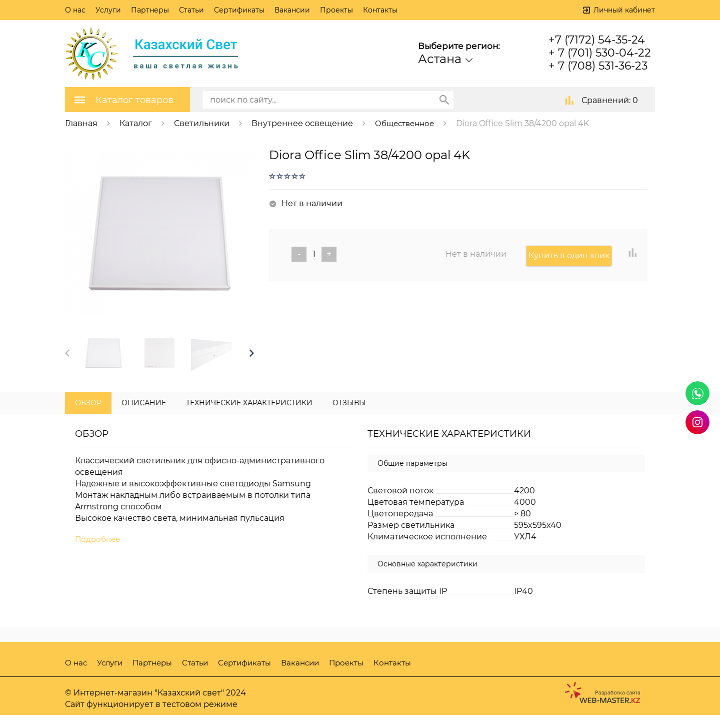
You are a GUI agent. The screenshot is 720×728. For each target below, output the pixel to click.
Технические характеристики (249, 416)
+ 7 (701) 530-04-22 (600, 53)
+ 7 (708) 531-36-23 (598, 66)
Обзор (88, 416)
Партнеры (150, 10)
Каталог (136, 123)
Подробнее (99, 553)
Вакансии (292, 10)
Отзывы (349, 416)
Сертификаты (239, 10)
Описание (144, 416)
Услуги (108, 10)
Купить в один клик (571, 253)
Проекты (336, 10)
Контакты (380, 10)
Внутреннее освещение (302, 123)
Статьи (191, 10)
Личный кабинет (624, 10)
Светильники (202, 123)
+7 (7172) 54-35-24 (597, 40)
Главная (81, 123)
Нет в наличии (476, 253)
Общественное (407, 123)
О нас (75, 10)
